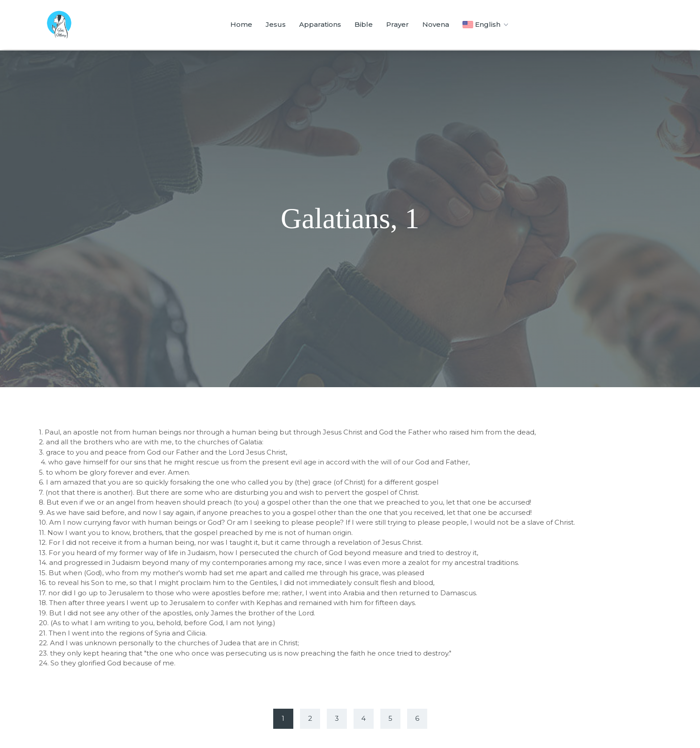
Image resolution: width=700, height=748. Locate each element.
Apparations (320, 24)
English (486, 25)
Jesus (276, 24)
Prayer (398, 24)
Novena (436, 24)
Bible (364, 24)
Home (241, 24)
